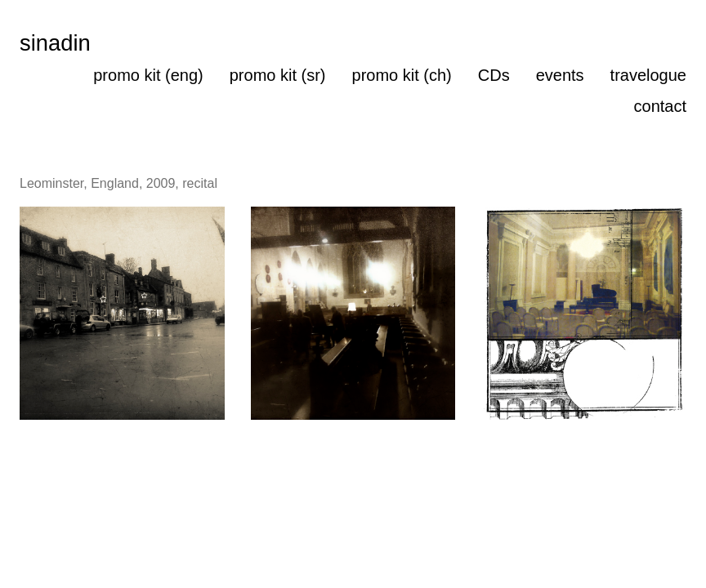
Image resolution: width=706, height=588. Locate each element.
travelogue (648, 75)
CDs (494, 75)
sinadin (55, 43)
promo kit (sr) (278, 75)
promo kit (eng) (148, 75)
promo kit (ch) (402, 75)
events (560, 75)
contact (660, 106)
